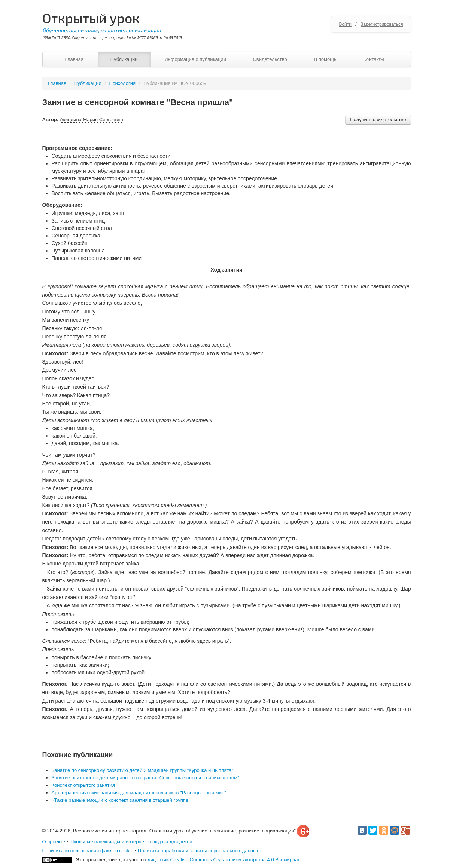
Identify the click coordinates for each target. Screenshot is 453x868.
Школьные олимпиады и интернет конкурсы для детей (131, 842)
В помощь (325, 59)
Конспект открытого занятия (83, 785)
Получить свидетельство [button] (378, 119)
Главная (74, 59)
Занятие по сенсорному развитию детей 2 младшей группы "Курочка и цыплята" (143, 770)
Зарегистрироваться (382, 24)
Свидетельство (270, 59)
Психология (122, 83)
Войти (345, 24)
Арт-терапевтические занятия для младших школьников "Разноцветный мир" (139, 793)
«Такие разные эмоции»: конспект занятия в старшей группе (120, 800)
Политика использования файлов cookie (88, 851)
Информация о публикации (195, 59)
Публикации (124, 59)
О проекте (54, 842)
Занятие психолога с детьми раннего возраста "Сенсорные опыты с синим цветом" (145, 778)
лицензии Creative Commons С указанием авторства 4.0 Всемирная (224, 860)
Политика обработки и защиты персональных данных (198, 851)
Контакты (374, 59)
